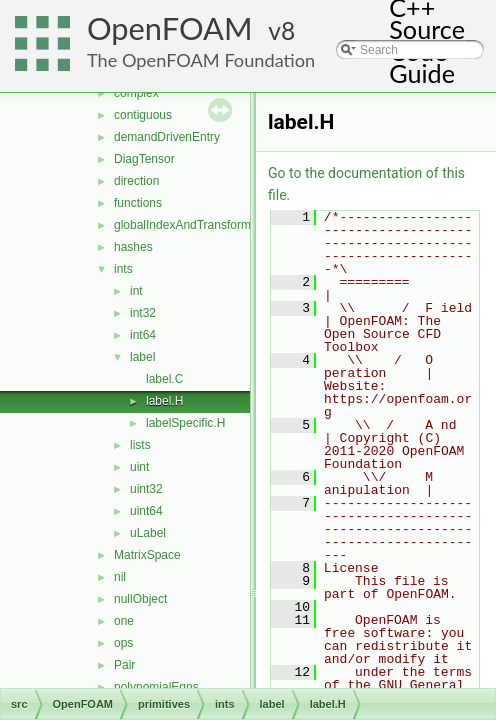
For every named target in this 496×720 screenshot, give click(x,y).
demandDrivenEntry (167, 137)
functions (138, 203)
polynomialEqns (156, 687)
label (142, 357)
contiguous (143, 115)
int (136, 291)
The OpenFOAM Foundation (201, 60)
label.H (164, 401)
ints (123, 269)
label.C (164, 379)
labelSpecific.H (185, 423)
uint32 (146, 489)
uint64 (146, 511)
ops (123, 643)
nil (120, 577)
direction (136, 181)
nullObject (140, 599)
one (124, 621)
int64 (143, 335)
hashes (133, 247)
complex (136, 93)
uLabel (148, 533)
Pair (124, 665)
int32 (143, 313)
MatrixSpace (147, 555)
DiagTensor (144, 159)
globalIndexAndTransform (182, 225)
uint (139, 467)
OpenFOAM (170, 28)
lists (140, 445)
